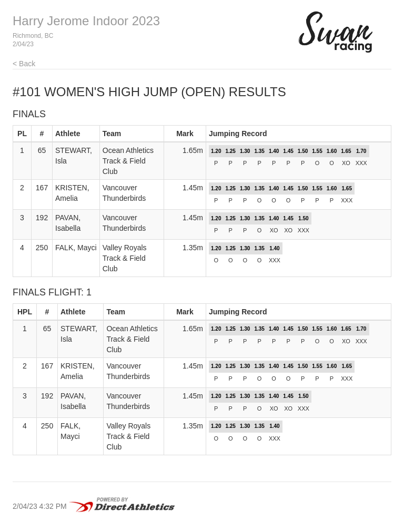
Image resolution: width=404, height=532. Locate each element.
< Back (24, 64)
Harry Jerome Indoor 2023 (86, 21)
